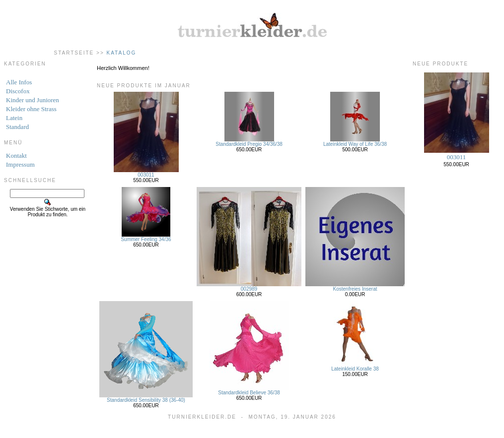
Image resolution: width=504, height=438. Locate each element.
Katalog (122, 53)
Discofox (18, 91)
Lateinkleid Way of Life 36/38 (355, 144)
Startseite (74, 53)
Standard (17, 127)
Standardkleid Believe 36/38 (249, 393)
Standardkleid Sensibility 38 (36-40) (146, 400)
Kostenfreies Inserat (355, 289)
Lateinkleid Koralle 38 (355, 369)
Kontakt (16, 156)
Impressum (20, 164)
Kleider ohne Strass (31, 109)
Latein (14, 118)
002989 (249, 289)
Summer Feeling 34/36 (146, 239)
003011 (146, 175)
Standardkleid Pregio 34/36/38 (249, 144)
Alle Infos (19, 82)
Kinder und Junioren (33, 100)
